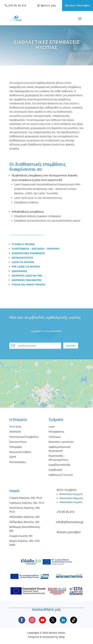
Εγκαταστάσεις (18, 442)
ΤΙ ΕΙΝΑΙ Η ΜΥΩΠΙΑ (23, 244)
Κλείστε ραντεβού (69, 532)
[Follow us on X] (53, 620)
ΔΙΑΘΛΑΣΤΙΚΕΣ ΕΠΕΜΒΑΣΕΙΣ (28, 253)
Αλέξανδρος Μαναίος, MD (24, 522)
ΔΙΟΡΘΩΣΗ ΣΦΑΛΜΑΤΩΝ (27, 280)
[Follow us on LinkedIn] (63, 620)
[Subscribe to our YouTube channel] (43, 620)
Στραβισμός (55, 470)
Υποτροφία (16, 447)
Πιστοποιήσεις (18, 462)
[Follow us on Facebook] (22, 620)
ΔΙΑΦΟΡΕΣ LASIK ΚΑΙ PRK (27, 276)
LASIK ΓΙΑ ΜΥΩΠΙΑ (23, 262)
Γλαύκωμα (55, 437)
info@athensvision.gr (70, 522)
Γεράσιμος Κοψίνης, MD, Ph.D (27, 503)
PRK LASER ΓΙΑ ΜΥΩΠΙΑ (26, 267)
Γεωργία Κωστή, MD (21, 536)
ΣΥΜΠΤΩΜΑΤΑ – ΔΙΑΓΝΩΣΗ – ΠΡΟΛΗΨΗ (36, 249)
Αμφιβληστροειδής (60, 465)
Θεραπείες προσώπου (61, 442)
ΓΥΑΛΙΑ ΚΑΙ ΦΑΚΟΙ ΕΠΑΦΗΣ (28, 285)
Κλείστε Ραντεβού (77, 5)
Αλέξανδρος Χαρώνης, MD (24, 517)
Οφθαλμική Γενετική (61, 475)
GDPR (13, 457)
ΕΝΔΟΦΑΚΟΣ (19, 271)
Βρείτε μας (46, 5)
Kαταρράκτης (56, 432)
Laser (52, 427)
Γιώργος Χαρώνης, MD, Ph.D (26, 498)
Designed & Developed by (46, 637)
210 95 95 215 (16, 5)
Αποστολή (15, 432)
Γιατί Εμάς (15, 427)
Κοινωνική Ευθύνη (20, 452)
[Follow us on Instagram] (32, 620)
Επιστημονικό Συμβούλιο (24, 437)
